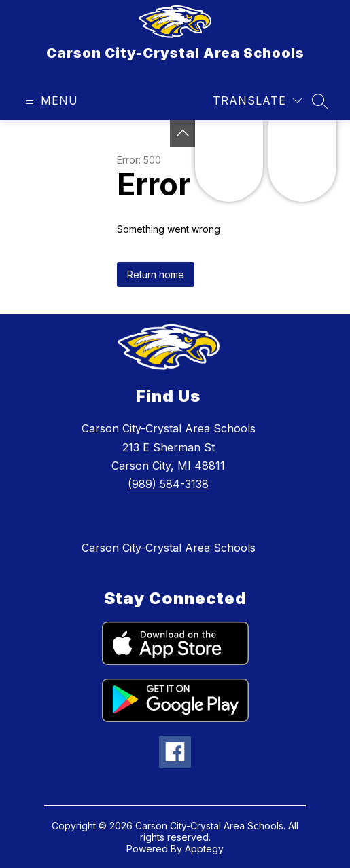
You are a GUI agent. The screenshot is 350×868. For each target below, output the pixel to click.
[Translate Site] (257, 101)
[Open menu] (50, 101)
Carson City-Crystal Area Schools (169, 548)
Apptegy (204, 849)
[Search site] (320, 101)
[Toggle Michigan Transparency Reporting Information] (183, 133)
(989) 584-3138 (168, 484)
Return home (156, 275)
